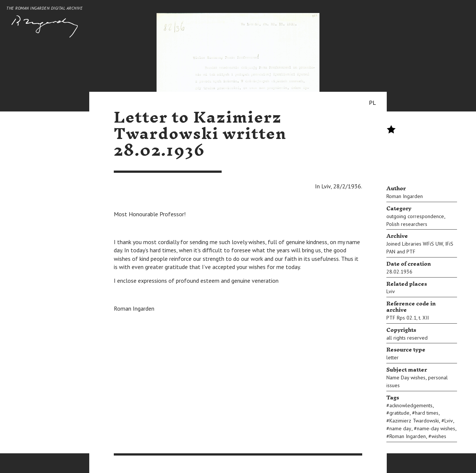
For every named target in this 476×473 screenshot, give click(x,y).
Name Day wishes (406, 378)
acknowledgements (411, 405)
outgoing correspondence (415, 216)
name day (400, 428)
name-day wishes (436, 428)
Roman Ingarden (405, 196)
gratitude (399, 413)
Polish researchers (407, 224)
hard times (427, 413)
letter (393, 357)
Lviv (391, 291)
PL (372, 103)
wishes (439, 436)
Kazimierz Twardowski (414, 421)
